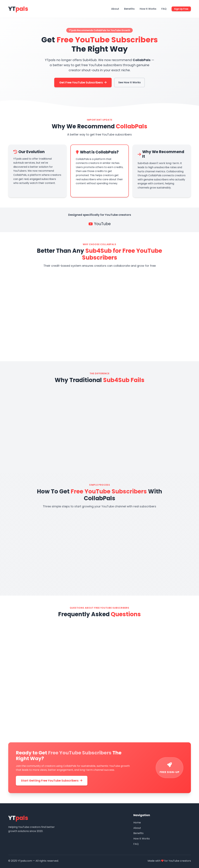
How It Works (148, 9)
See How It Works (129, 82)
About (115, 9)
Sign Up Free (181, 9)
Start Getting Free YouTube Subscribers (52, 781)
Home (137, 823)
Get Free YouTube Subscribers (83, 82)
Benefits (129, 9)
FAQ (164, 9)
